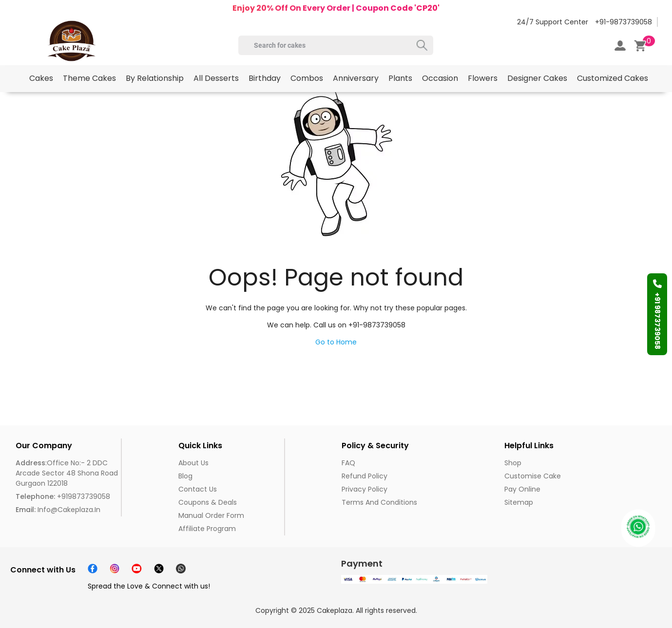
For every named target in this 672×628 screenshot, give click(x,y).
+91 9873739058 (657, 314)
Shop (513, 463)
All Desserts (216, 78)
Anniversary (356, 78)
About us (193, 463)
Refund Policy (365, 476)
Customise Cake (533, 476)
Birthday (265, 78)
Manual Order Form (211, 515)
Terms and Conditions (379, 502)
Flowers (483, 78)
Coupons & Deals (208, 502)
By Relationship (155, 78)
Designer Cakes (537, 78)
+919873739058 (63, 496)
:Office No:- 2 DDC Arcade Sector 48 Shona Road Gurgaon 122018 (67, 473)
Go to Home (336, 342)
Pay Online (522, 489)
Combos (307, 78)
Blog (185, 476)
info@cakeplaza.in (58, 510)
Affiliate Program (207, 529)
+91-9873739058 (624, 22)
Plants (400, 78)
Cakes (41, 78)
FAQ (348, 463)
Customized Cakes (613, 78)
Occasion (440, 78)
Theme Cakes (89, 78)
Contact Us (198, 489)
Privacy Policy (365, 489)
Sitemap (519, 502)
